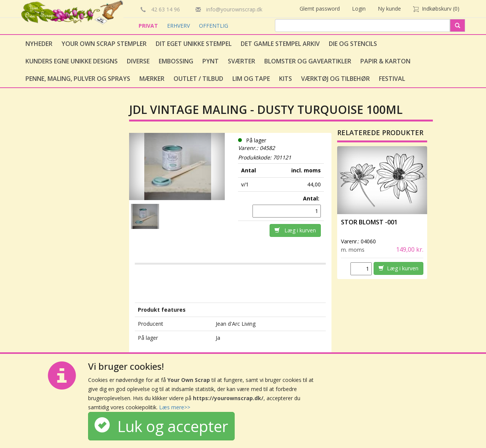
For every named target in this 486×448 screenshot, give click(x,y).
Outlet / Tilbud (198, 79)
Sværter (241, 61)
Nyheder (39, 44)
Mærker (152, 79)
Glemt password (320, 9)
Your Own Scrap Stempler (104, 44)
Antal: (312, 198)
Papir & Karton (385, 61)
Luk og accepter (161, 426)
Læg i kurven (295, 230)
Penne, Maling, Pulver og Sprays (78, 79)
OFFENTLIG (214, 26)
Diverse (138, 61)
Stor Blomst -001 (369, 222)
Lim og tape (251, 79)
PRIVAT (149, 26)
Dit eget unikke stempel (194, 44)
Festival (392, 79)
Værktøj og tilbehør (335, 79)
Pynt (211, 61)
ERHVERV (179, 26)
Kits (286, 79)
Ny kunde (389, 9)
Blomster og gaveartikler (308, 61)
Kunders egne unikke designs (72, 61)
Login (359, 9)
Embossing (176, 61)
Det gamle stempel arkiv (280, 44)
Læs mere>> (175, 407)
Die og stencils (353, 44)
